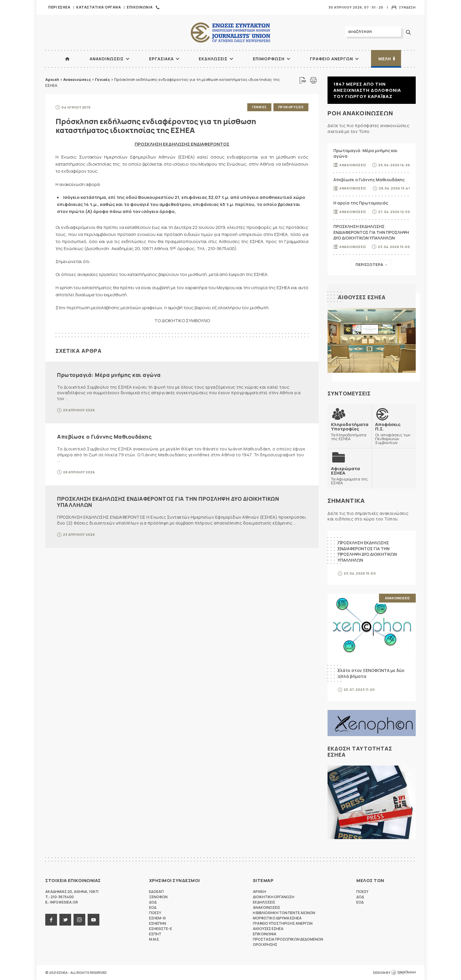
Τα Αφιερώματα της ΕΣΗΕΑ (350, 476)
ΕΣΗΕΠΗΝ (158, 923)
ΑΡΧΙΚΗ (67, 59)
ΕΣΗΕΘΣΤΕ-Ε (161, 929)
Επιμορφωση (269, 59)
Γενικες (259, 107)
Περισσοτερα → (372, 264)
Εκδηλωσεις (213, 59)
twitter (65, 920)
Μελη (385, 59)
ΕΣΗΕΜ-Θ (157, 918)
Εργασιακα (161, 59)
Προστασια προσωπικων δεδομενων (288, 939)
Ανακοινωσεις (107, 59)
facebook (51, 920)
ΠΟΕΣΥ (155, 913)
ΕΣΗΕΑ (230, 33)
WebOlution (403, 973)
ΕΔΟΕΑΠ (156, 892)
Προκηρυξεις (291, 107)
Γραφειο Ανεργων (331, 59)
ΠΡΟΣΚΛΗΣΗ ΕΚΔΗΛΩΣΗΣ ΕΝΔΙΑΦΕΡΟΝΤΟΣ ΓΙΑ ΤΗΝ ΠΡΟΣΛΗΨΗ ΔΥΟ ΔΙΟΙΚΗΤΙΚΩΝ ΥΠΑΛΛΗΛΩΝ (168, 502)
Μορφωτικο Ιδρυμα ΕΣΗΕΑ (277, 918)
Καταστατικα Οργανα (98, 7)
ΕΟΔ (153, 907)
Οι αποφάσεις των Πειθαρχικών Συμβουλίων (394, 433)
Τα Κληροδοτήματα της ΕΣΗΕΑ (350, 431)
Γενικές (102, 79)
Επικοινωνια (140, 7)
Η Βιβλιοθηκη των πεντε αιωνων (284, 913)
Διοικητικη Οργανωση (274, 897)
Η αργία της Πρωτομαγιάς (361, 203)
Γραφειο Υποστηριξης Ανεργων (283, 923)
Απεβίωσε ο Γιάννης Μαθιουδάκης (104, 437)
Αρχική (52, 79)
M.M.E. (154, 939)
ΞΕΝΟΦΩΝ (158, 897)
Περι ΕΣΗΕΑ (59, 7)
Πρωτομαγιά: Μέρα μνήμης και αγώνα (109, 375)
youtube (93, 920)
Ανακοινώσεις (77, 79)
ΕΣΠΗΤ (155, 934)
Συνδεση (407, 7)
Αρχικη (259, 892)
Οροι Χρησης (265, 945)
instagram (79, 920)
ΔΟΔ (153, 902)
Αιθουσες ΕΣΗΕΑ (362, 297)
